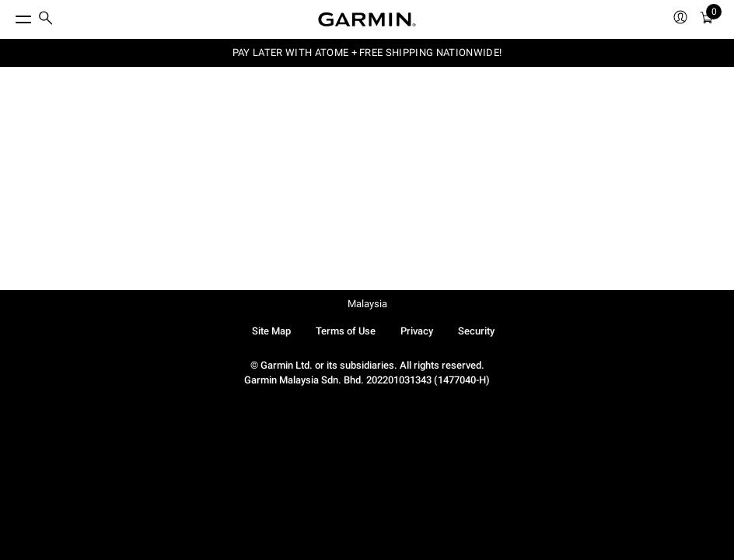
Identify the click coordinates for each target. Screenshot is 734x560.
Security (476, 331)
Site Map (271, 331)
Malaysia (367, 304)
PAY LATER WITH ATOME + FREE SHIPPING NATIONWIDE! (367, 52)
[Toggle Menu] (9, 16)
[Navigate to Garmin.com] (367, 19)
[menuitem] (46, 20)
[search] (46, 19)
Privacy (417, 331)
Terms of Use (346, 331)
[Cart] (707, 20)
